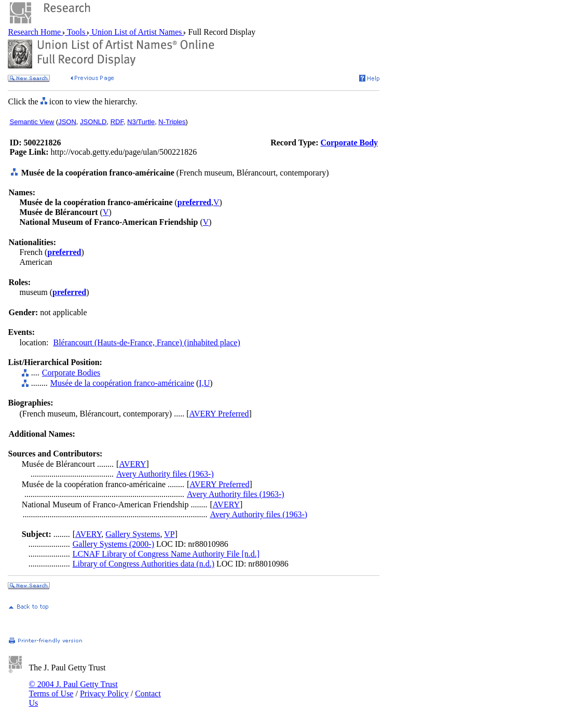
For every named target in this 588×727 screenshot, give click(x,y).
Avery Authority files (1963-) (165, 474)
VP (169, 534)
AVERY (132, 464)
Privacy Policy (104, 694)
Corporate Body (349, 143)
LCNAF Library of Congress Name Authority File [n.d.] (166, 554)
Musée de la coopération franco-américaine (122, 383)
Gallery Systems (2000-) (113, 544)
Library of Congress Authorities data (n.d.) (143, 564)
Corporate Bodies (71, 373)
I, (201, 383)
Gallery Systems (133, 534)
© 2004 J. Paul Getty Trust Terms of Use (73, 689)
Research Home (35, 32)
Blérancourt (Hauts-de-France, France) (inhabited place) (146, 342)
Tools (76, 32)
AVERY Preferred (219, 414)
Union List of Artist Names (136, 32)
